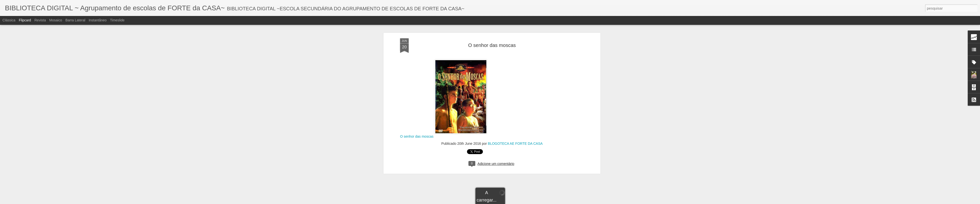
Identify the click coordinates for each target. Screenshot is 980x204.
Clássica (9, 20)
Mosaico (56, 20)
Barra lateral (75, 20)
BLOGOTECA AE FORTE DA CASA (515, 63)
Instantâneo (98, 20)
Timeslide (117, 20)
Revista (40, 20)
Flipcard (25, 20)
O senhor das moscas (417, 56)
